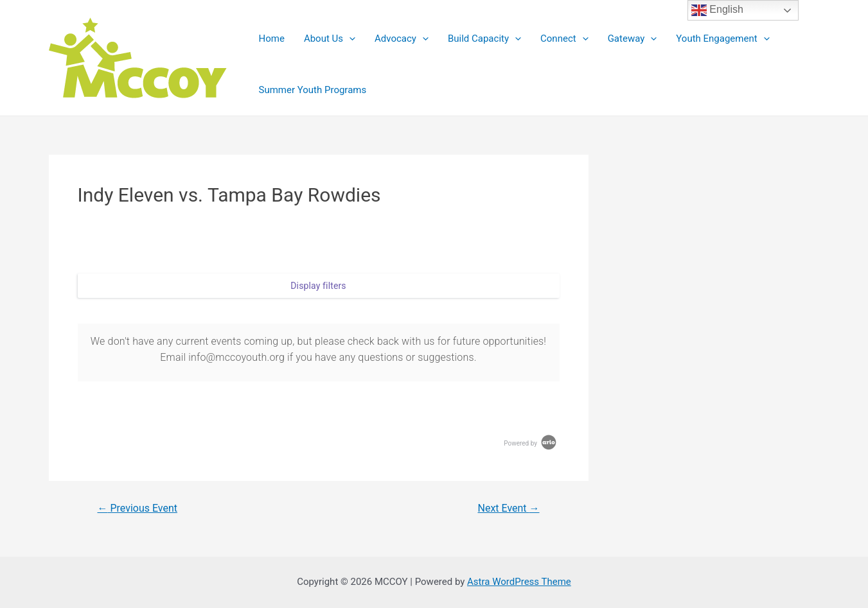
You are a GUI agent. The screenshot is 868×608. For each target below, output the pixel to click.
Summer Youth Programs (313, 90)
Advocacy (402, 39)
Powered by (531, 443)
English (717, 10)
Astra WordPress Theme (519, 582)
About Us (330, 39)
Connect (564, 39)
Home (272, 39)
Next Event (509, 508)
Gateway (633, 39)
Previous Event (137, 508)
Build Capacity (484, 39)
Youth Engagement (722, 39)
